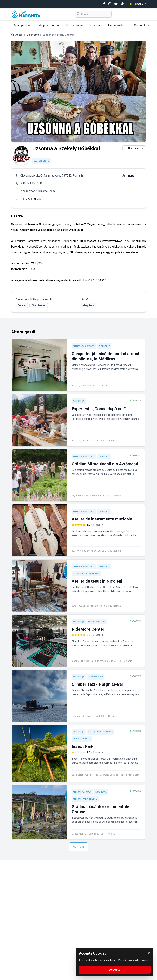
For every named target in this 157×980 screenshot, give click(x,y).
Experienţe (33, 35)
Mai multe (79, 847)
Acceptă (115, 970)
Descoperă (21, 25)
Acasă (19, 35)
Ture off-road (95, 677)
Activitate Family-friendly (86, 574)
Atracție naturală (82, 792)
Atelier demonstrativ (84, 346)
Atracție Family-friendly (101, 732)
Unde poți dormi (47, 25)
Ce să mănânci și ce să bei (83, 25)
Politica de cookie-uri (139, 960)
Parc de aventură (97, 622)
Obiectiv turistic (82, 739)
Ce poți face (143, 25)
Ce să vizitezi (118, 25)
